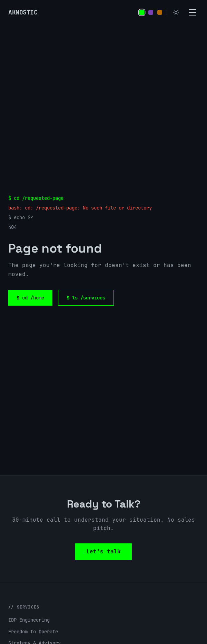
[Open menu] (193, 12)
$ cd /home (30, 298)
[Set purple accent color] (151, 12)
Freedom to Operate (33, 632)
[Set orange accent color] (160, 12)
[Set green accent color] (142, 12)
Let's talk (103, 551)
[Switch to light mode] (176, 12)
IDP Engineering (29, 620)
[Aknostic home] (23, 12)
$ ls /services (86, 298)
